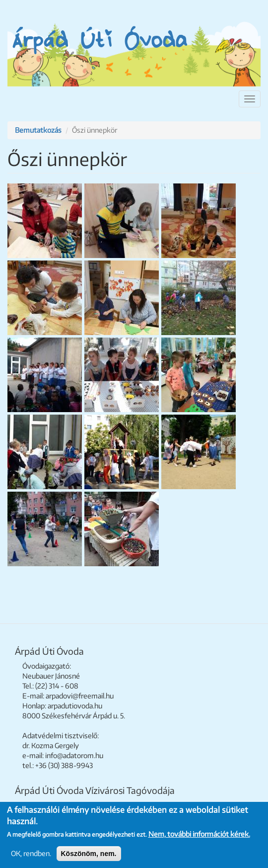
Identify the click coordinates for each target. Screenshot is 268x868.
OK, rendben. (31, 853)
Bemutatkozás (38, 130)
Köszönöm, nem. (89, 854)
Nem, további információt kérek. (199, 834)
